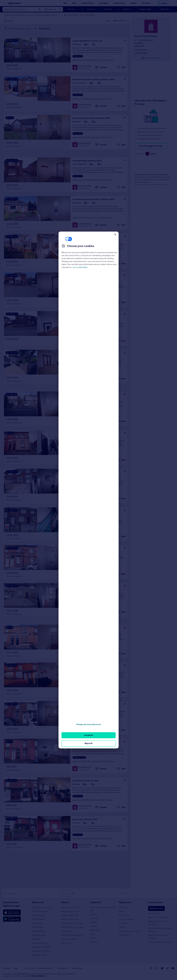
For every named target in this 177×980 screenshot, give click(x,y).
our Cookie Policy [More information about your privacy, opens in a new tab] (80, 267)
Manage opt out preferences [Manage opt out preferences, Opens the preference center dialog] (89, 724)
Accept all (88, 735)
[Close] (115, 235)
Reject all (88, 743)
